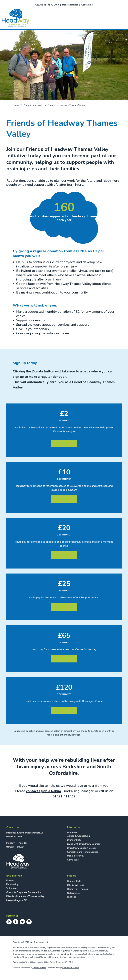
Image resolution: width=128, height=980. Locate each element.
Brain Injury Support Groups (82, 848)
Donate (10, 880)
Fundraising (12, 884)
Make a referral (70, 5)
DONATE (64, 443)
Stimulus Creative (71, 968)
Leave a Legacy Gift (17, 900)
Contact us (87, 5)
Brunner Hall (74, 840)
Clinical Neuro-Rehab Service (83, 852)
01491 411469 (64, 796)
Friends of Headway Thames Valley (25, 896)
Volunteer (12, 888)
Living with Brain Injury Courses (84, 844)
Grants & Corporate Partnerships (24, 892)
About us (72, 832)
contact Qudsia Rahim (43, 791)
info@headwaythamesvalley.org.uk (25, 833)
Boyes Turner (40, 968)
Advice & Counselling (78, 836)
